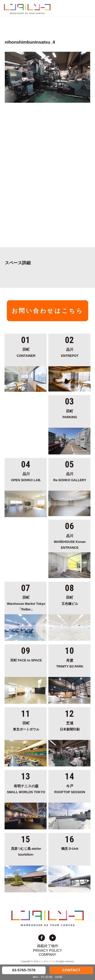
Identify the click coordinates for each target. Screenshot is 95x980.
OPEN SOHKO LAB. (26, 476)
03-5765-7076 (24, 970)
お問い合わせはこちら (48, 311)
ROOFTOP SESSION (70, 789)
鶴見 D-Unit (70, 849)
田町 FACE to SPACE (26, 660)
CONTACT (71, 970)
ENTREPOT (70, 352)
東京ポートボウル (26, 726)
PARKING (70, 414)
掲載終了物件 (48, 946)
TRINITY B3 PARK (70, 663)
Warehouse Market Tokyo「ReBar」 (26, 603)
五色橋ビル (70, 600)
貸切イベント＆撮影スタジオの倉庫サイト (27, 9)
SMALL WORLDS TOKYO (26, 789)
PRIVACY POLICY (48, 950)
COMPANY (48, 955)
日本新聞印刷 (70, 726)
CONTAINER (26, 352)
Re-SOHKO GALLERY (70, 476)
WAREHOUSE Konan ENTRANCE (70, 541)
